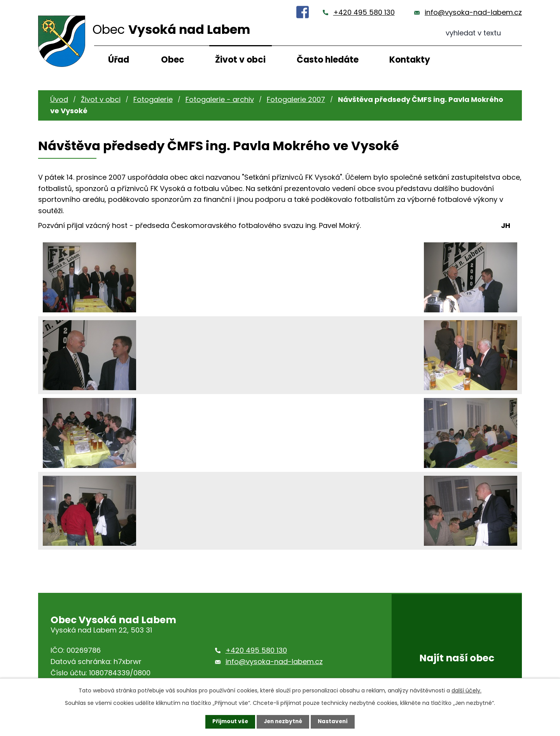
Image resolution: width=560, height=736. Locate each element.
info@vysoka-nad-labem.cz (473, 12)
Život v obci (240, 60)
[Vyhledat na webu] (484, 33)
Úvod (59, 99)
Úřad (119, 60)
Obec (173, 60)
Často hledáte (328, 60)
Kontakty (410, 60)
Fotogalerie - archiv (220, 99)
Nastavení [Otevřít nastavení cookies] (334, 722)
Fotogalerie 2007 (296, 99)
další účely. (466, 690)
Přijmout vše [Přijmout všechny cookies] (228, 722)
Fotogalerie (153, 99)
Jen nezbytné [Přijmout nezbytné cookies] (283, 722)
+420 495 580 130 (364, 12)
